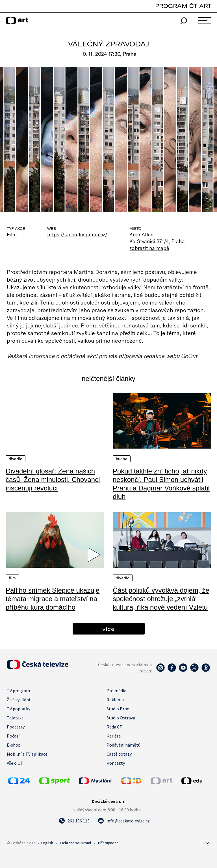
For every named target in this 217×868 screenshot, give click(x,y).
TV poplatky (19, 709)
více (108, 629)
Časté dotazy (119, 754)
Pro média (116, 691)
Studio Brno (118, 709)
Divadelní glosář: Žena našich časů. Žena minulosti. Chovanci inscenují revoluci (53, 480)
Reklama (115, 700)
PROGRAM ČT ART (183, 6)
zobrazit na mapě (149, 248)
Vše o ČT (15, 763)
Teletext (15, 718)
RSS (207, 843)
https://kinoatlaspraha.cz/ (77, 234)
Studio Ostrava (121, 718)
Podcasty (16, 727)
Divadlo (16, 459)
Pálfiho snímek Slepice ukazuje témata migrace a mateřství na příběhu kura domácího (53, 599)
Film (12, 578)
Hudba (122, 459)
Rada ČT (114, 727)
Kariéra (114, 736)
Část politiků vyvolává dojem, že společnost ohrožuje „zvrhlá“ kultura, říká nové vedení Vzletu (161, 599)
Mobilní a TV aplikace (27, 754)
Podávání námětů (123, 745)
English (47, 843)
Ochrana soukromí (76, 843)
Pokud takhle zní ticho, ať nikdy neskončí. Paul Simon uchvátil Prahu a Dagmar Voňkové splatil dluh (161, 484)
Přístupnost (108, 843)
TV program (18, 691)
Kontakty (116, 763)
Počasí (13, 736)
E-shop (14, 745)
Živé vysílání (18, 700)
